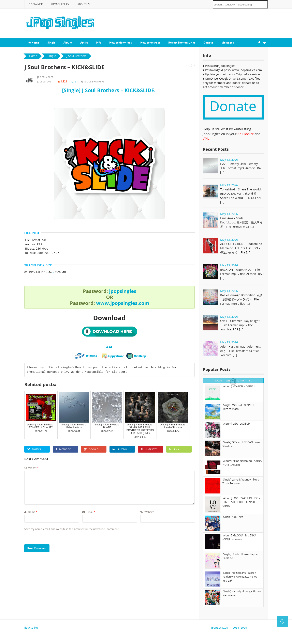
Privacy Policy (60, 4)
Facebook (63, 449)
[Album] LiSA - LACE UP (236, 424)
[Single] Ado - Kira (233, 517)
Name (31, 512)
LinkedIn (120, 449)
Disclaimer (36, 4)
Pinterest (149, 449)
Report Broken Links (182, 43)
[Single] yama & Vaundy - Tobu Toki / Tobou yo (241, 482)
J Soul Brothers (94, 82)
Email (175, 449)
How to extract (150, 43)
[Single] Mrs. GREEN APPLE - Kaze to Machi (239, 407)
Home (34, 43)
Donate (208, 43)
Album (68, 43)
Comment (31, 468)
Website (147, 512)
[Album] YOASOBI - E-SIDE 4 (239, 386)
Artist (84, 43)
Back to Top (31, 628)
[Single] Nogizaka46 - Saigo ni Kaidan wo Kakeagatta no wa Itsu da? (240, 577)
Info (99, 43)
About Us (84, 4)
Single (51, 43)
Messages (228, 43)
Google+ (92, 449)
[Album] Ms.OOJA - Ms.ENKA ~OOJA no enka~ (239, 537)
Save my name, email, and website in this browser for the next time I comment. (72, 529)
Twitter (34, 449)
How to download (121, 43)
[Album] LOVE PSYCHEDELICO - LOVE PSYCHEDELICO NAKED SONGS (241, 502)
